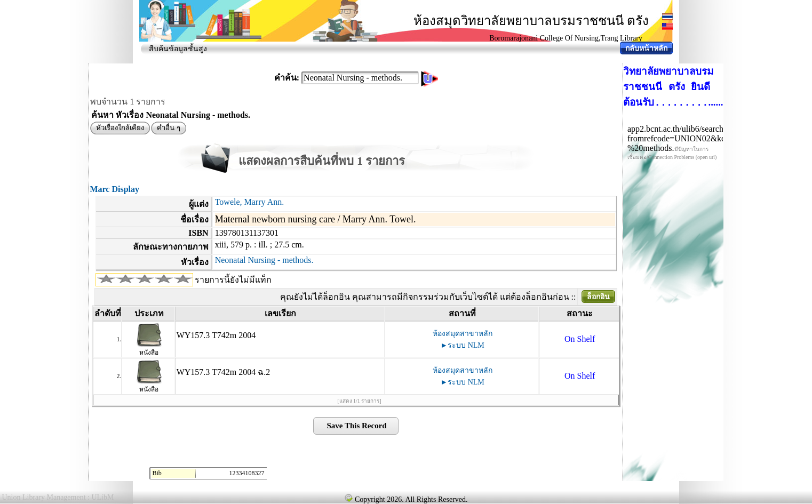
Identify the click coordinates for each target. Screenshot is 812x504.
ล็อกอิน (598, 297)
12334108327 (246, 473)
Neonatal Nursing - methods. (264, 260)
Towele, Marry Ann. (250, 202)
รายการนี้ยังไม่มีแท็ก (233, 280)
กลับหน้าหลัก (646, 48)
